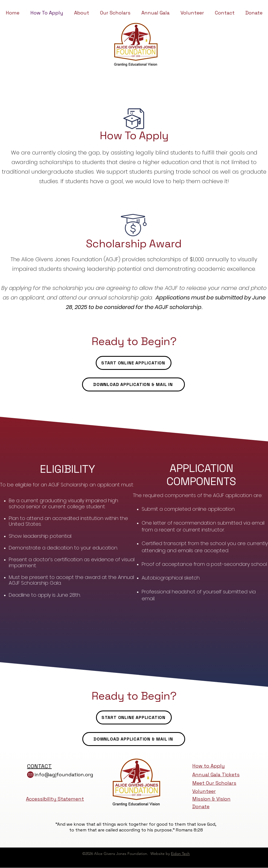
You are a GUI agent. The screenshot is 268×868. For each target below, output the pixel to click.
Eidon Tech (180, 854)
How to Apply (209, 766)
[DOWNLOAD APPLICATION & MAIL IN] (133, 384)
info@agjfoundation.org (64, 775)
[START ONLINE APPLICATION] (134, 363)
